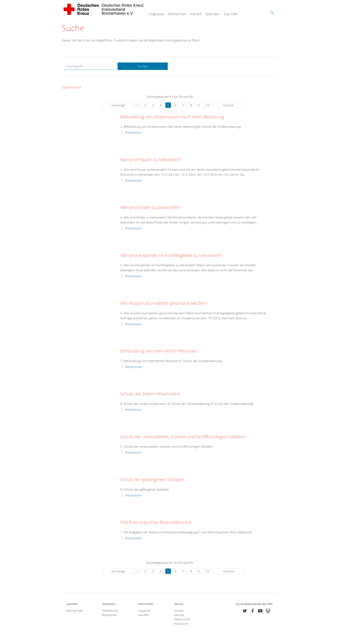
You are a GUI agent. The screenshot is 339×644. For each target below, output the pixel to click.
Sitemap (179, 615)
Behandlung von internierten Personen (159, 351)
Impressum (181, 624)
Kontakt (179, 611)
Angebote (156, 14)
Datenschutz (182, 619)
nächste (228, 105)
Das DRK (231, 14)
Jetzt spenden (75, 611)
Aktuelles (144, 615)
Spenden (213, 14)
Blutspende (109, 615)
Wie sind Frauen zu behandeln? (151, 160)
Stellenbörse (110, 611)
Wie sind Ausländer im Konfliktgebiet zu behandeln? (171, 256)
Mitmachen (177, 14)
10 (207, 105)
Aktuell (196, 14)
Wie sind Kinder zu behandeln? (151, 208)
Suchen (143, 66)
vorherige (118, 105)
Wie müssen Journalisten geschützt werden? (164, 303)
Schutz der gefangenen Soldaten (152, 480)
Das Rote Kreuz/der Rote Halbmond (156, 522)
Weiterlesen (133, 133)
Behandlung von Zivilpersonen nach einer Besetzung (172, 117)
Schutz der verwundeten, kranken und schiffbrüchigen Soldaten (183, 437)
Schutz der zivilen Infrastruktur (150, 394)
